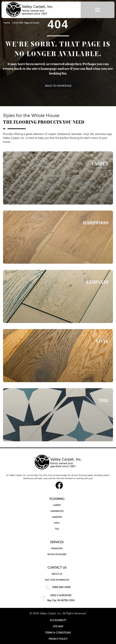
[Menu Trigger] (97, 10)
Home (7, 23)
